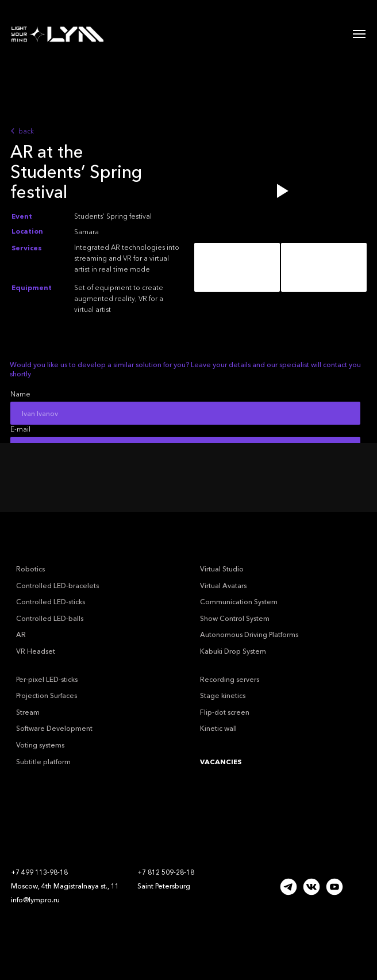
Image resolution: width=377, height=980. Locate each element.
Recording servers (230, 679)
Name (20, 394)
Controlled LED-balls (50, 618)
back (26, 131)
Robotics (30, 569)
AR (21, 634)
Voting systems (40, 745)
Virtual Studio (222, 569)
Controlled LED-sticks (51, 602)
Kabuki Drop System (233, 651)
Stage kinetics (223, 695)
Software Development (54, 728)
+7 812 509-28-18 (166, 872)
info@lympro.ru (35, 900)
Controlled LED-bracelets (57, 586)
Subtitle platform (43, 762)
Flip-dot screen (225, 712)
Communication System (239, 602)
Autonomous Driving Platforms (249, 634)
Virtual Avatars (223, 586)
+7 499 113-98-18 (39, 872)
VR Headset (36, 651)
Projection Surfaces (47, 695)
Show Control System (235, 618)
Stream (28, 712)
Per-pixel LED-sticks (47, 679)
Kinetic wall (218, 728)
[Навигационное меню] (359, 34)
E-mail (20, 429)
